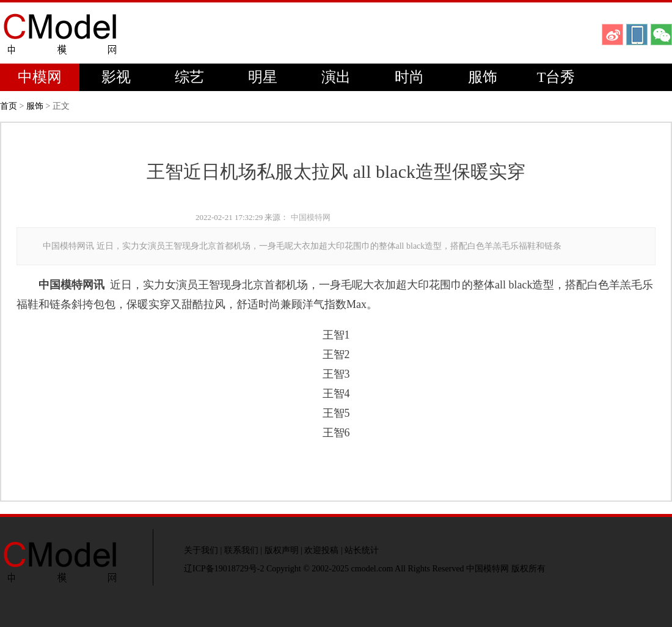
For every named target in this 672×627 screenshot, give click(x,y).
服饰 (483, 77)
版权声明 (282, 550)
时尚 (409, 77)
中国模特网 (311, 217)
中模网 (40, 77)
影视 (116, 77)
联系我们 (241, 550)
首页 (9, 106)
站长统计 (362, 550)
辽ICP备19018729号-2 (224, 569)
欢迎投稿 (321, 550)
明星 (263, 77)
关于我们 (201, 550)
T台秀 (556, 77)
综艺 (189, 77)
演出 (336, 77)
